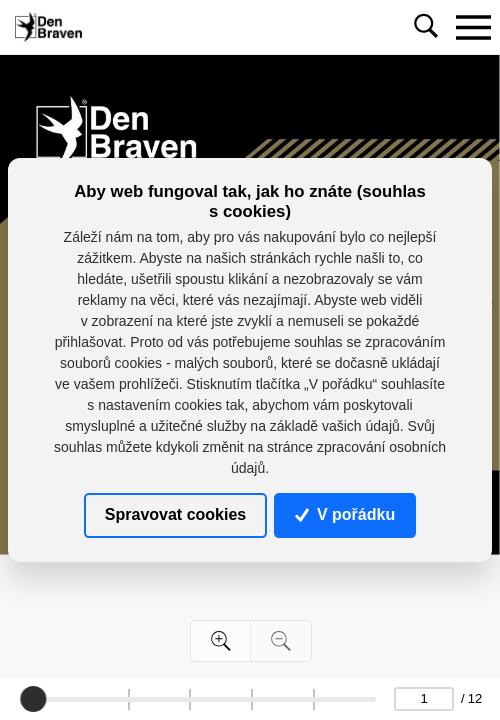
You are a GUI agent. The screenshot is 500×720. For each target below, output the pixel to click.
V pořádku (345, 514)
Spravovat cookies (175, 514)
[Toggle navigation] (473, 27)
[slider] (34, 699)
